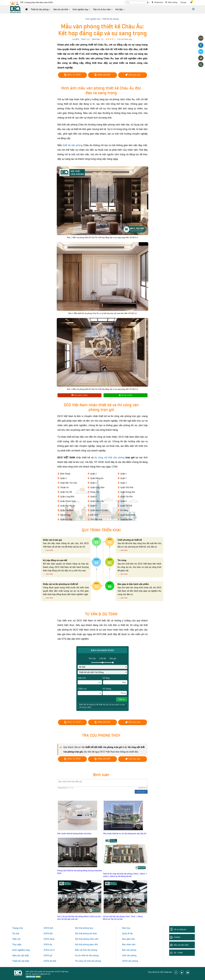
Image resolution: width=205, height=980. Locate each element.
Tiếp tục (122, 699)
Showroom (157, 2)
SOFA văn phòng (130, 961)
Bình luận (96, 39)
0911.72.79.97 (72, 75)
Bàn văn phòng (129, 950)
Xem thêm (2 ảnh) (79, 395)
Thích (83, 39)
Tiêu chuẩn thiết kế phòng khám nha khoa (74, 834)
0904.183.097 (102, 75)
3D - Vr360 (178, 953)
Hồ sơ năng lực (180, 929)
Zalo (201, 52)
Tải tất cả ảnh (125, 395)
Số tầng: (115, 681)
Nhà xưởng (171, 2)
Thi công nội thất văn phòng (88, 961)
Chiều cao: (90, 691)
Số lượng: (115, 691)
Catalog (177, 937)
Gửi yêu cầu (133, 75)
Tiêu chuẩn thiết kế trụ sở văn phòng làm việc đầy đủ (125, 834)
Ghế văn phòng (129, 955)
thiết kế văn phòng (73, 145)
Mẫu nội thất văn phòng (86, 950)
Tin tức (183, 3)
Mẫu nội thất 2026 (181, 945)
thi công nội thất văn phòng (110, 458)
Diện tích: (90, 681)
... (44, 550)
